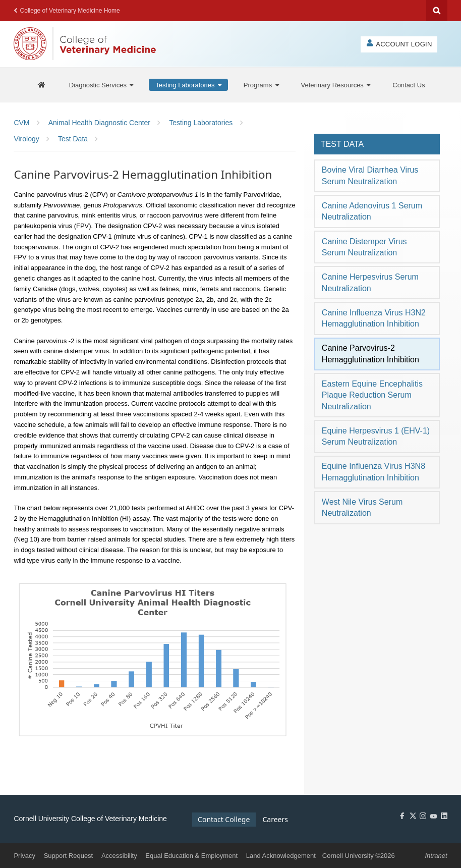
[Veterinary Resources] (336, 85)
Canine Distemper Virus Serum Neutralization (364, 247)
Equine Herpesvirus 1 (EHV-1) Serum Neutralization (376, 436)
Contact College (224, 819)
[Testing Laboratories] (188, 85)
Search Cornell (437, 11)
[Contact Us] (409, 85)
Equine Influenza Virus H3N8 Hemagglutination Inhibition (373, 472)
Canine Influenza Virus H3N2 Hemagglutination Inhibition (374, 318)
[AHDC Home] (41, 85)
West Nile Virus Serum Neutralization (362, 507)
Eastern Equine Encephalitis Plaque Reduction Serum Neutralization (372, 395)
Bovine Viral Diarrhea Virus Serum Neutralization (370, 175)
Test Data (342, 144)
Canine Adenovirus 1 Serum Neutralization (372, 211)
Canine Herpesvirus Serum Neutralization (370, 282)
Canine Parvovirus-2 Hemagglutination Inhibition (370, 354)
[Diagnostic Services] (101, 85)
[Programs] (261, 85)
